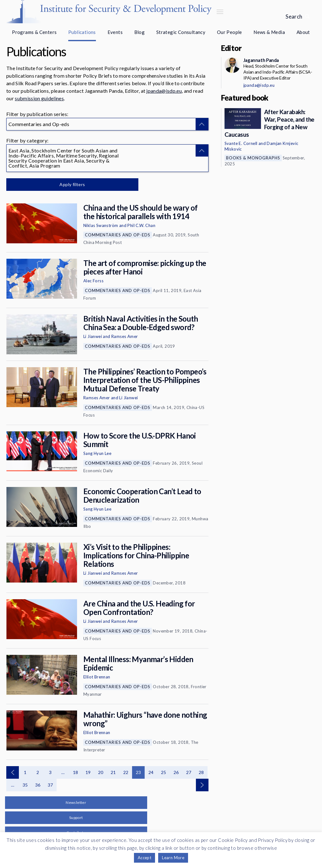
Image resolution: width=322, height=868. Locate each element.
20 (101, 772)
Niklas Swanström (101, 225)
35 (25, 785)
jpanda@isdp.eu (164, 91)
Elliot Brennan (97, 677)
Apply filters (72, 184)
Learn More (173, 858)
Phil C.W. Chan (141, 225)
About (303, 32)
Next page (202, 785)
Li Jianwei (93, 336)
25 (164, 772)
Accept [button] (144, 858)
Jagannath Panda (261, 60)
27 (189, 772)
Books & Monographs (253, 158)
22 (126, 772)
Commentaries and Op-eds (118, 235)
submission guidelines (39, 98)
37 (50, 785)
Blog (140, 32)
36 (38, 785)
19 (88, 772)
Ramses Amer (125, 336)
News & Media (269, 32)
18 (76, 772)
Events (115, 32)
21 (113, 772)
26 (176, 772)
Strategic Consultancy (181, 32)
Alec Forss (93, 281)
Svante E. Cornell (241, 143)
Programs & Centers (34, 32)
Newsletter (76, 802)
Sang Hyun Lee (97, 453)
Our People (230, 32)
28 (201, 772)
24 (151, 772)
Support (76, 818)
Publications (82, 32)
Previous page (13, 772)
